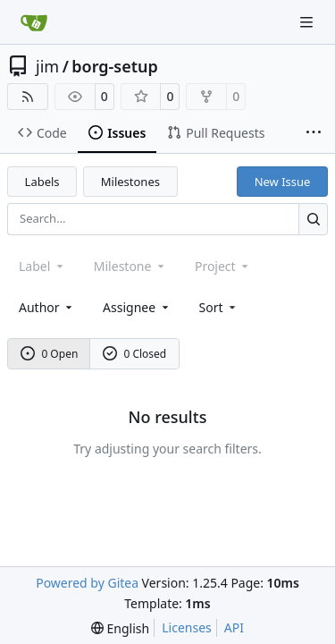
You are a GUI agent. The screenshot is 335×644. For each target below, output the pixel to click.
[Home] (34, 22)
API (234, 627)
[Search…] (313, 219)
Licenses (187, 627)
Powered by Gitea (87, 583)
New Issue (283, 182)
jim (47, 66)
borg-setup (115, 66)
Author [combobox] (47, 307)
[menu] (219, 307)
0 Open (50, 354)
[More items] (314, 133)
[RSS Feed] (28, 97)
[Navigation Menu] (308, 22)
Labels (42, 182)
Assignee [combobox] (137, 307)
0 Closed (135, 354)
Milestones (130, 182)
